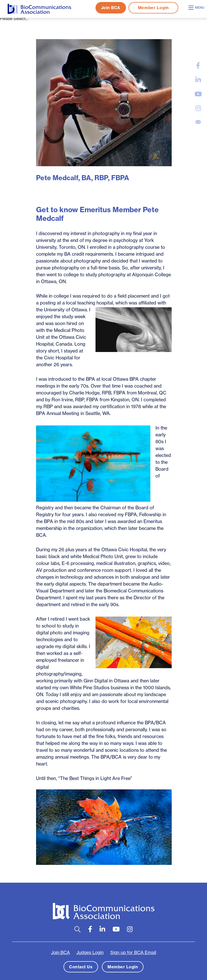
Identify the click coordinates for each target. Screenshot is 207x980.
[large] (198, 66)
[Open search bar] (78, 929)
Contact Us (81, 967)
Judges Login (90, 953)
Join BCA (111, 8)
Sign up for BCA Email (133, 953)
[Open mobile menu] (197, 8)
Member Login (153, 8)
